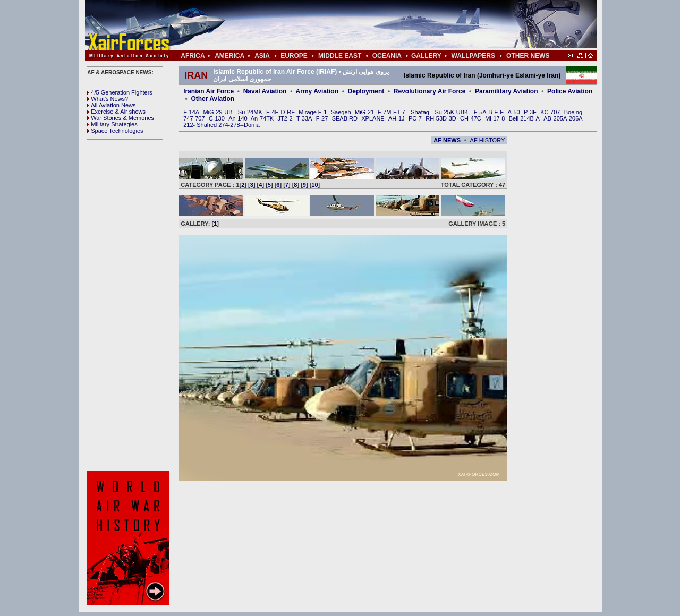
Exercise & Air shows (116, 112)
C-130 (217, 118)
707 (200, 118)
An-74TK (262, 118)
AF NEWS (447, 140)
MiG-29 (212, 112)
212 (188, 125)
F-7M (385, 112)
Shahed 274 (212, 125)
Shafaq (421, 112)
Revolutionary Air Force (430, 91)
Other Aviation (212, 99)
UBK (462, 112)
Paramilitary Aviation (507, 91)
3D (453, 118)
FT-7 (399, 112)
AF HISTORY (488, 140)
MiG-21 (364, 112)
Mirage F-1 (313, 112)
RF (291, 112)
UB (228, 112)
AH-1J (397, 118)
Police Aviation (570, 91)
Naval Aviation (265, 91)
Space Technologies (115, 131)
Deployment (366, 91)
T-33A (304, 118)
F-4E (273, 112)
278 (235, 125)
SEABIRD (345, 118)
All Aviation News (111, 105)
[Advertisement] (372, 25)
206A (576, 118)
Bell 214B (521, 118)
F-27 (322, 118)
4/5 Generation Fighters (121, 92)
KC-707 (550, 112)
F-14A (191, 112)
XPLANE (373, 118)
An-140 (238, 118)
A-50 (513, 112)
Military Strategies (112, 124)
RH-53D (436, 118)
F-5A (480, 112)
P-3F (530, 112)
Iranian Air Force (209, 91)
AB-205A (555, 118)
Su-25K (444, 112)
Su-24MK (250, 112)
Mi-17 (492, 118)
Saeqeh (341, 112)
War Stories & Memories (121, 118)
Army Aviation (317, 91)
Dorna (252, 125)
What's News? (108, 99)
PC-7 (415, 118)
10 (314, 185)
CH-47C (471, 118)
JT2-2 (285, 118)
